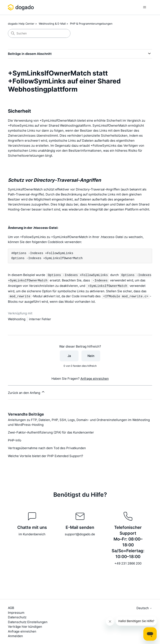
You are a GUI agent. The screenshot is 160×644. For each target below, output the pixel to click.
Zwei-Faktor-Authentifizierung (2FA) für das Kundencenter (51, 432)
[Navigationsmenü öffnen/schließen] (145, 7)
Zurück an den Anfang (27, 391)
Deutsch (144, 607)
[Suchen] (39, 33)
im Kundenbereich (32, 533)
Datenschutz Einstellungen (28, 621)
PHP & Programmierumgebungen (91, 24)
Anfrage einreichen (95, 378)
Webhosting (17, 318)
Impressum (16, 612)
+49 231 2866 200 (128, 563)
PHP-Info (15, 439)
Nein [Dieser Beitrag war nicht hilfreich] (91, 355)
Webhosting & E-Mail (52, 24)
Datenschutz (17, 616)
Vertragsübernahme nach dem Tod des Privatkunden (47, 447)
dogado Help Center (21, 24)
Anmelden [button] (15, 635)
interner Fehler (40, 318)
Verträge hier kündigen (25, 626)
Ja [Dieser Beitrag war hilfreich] (69, 355)
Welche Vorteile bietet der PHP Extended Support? (46, 455)
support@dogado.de (80, 533)
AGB (11, 607)
